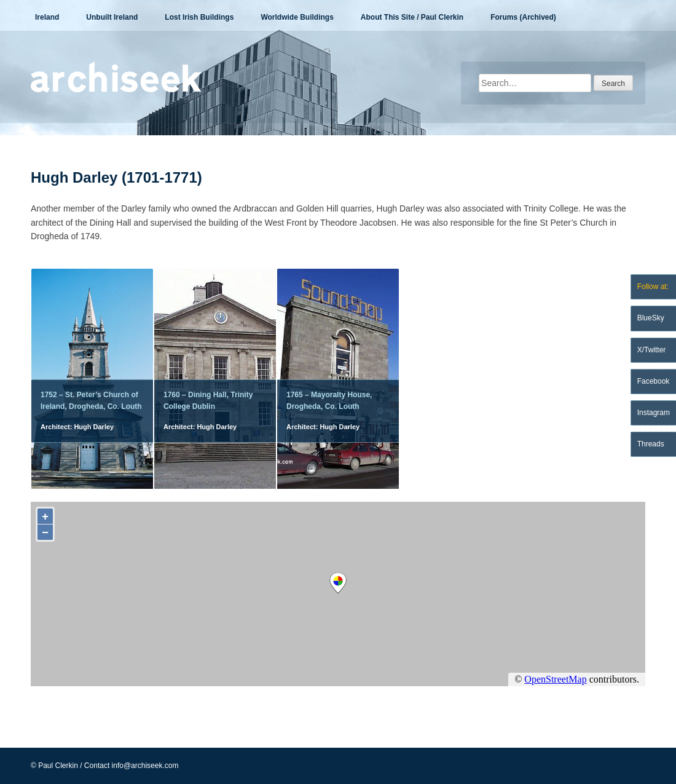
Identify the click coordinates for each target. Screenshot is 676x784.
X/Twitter (652, 350)
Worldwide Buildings (297, 17)
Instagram (654, 413)
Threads (651, 444)
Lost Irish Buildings (199, 17)
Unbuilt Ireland (112, 17)
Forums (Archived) (523, 17)
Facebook (654, 381)
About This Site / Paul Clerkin (412, 17)
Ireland (47, 17)
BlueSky (651, 318)
